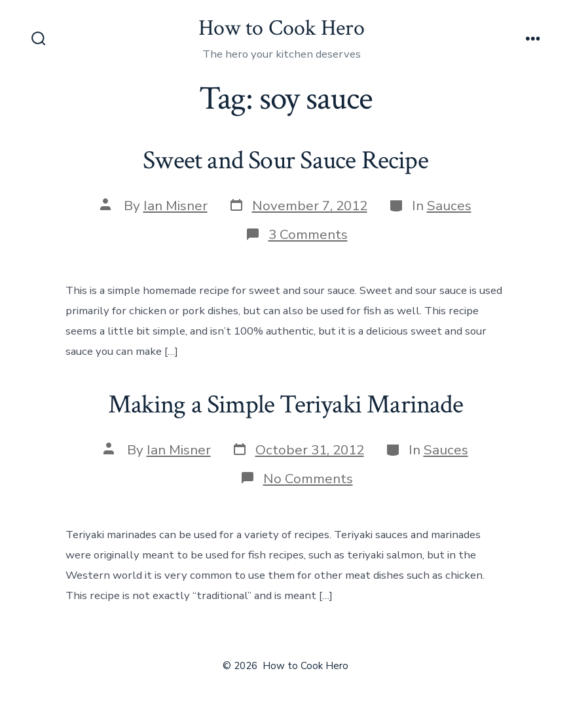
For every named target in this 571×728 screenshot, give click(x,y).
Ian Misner (175, 206)
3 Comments (308, 234)
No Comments (308, 479)
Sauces (449, 206)
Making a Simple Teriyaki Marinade (285, 405)
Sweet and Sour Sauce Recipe (285, 160)
